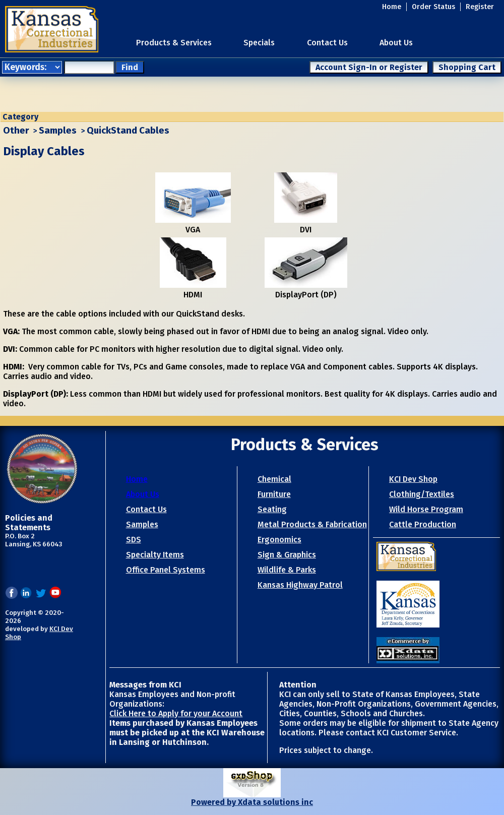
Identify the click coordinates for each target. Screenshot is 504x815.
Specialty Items (155, 555)
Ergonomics (279, 540)
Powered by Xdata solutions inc (252, 802)
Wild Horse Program (426, 509)
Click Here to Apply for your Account (176, 713)
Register (480, 7)
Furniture (274, 494)
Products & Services (174, 43)
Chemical (274, 479)
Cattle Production (423, 524)
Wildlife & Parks (287, 570)
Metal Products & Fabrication (312, 524)
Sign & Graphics (287, 555)
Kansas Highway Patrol (300, 585)
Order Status (433, 7)
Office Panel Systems (166, 570)
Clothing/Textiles (422, 494)
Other (16, 131)
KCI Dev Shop (413, 479)
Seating (272, 509)
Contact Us (327, 43)
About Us (396, 43)
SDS (134, 540)
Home (392, 7)
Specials (259, 43)
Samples (58, 131)
